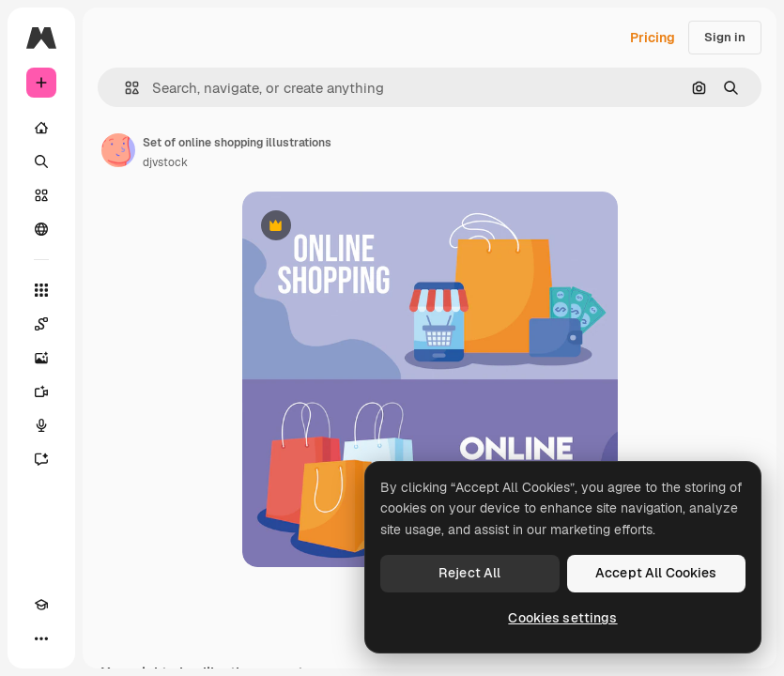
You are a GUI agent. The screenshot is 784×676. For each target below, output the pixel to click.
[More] (41, 638)
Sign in (725, 37)
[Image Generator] (41, 358)
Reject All (469, 573)
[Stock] (41, 195)
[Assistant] (41, 459)
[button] (124, 88)
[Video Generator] (41, 392)
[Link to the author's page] (118, 150)
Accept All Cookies (656, 573)
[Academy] (41, 605)
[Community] (41, 229)
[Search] (41, 161)
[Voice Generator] (41, 425)
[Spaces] (41, 324)
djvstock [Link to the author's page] (165, 162)
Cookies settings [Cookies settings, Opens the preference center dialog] (562, 618)
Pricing (653, 38)
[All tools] (41, 290)
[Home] (41, 128)
